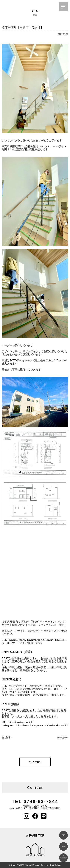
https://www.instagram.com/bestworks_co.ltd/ (42, 725)
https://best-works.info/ (21, 722)
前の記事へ (7, 738)
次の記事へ (63, 738)
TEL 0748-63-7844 (35, 801)
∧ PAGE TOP (35, 836)
